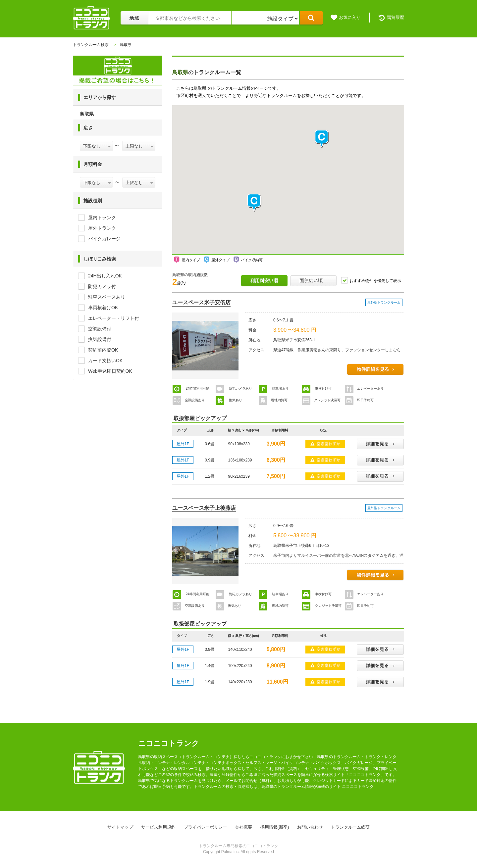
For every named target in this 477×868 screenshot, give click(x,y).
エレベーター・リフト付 (114, 318)
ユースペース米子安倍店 (201, 302)
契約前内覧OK (103, 350)
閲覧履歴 (396, 17)
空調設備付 (100, 329)
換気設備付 (100, 339)
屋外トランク (102, 228)
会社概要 (243, 827)
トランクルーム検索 (91, 45)
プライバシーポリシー (205, 827)
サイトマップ (120, 827)
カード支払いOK (105, 361)
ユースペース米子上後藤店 (204, 508)
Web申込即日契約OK (110, 371)
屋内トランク (102, 217)
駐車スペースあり (107, 297)
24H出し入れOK (105, 276)
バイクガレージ (104, 239)
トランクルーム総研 (350, 827)
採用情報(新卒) (275, 827)
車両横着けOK (103, 308)
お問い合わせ (310, 827)
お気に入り (350, 17)
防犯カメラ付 (102, 286)
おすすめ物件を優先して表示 (375, 281)
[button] (254, 203)
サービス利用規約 (158, 827)
